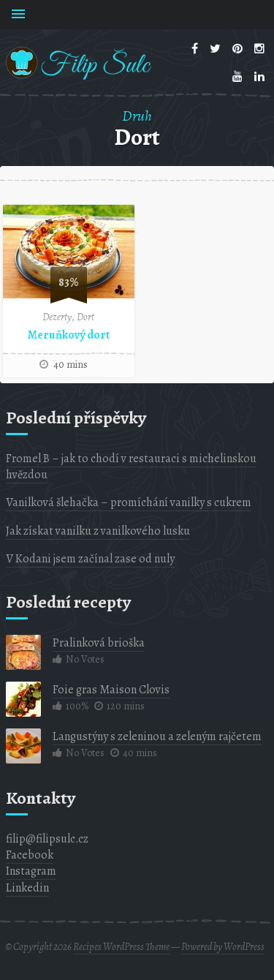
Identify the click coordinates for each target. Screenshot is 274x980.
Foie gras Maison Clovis (111, 690)
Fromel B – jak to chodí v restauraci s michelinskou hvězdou (131, 467)
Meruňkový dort (69, 335)
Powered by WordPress (223, 947)
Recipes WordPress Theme (121, 947)
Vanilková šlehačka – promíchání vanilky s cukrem (129, 502)
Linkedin (27, 888)
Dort (85, 317)
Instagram (31, 871)
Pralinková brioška (99, 643)
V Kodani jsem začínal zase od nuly (90, 559)
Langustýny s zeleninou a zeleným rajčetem (157, 736)
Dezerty (57, 317)
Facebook (30, 855)
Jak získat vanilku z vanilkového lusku (98, 531)
